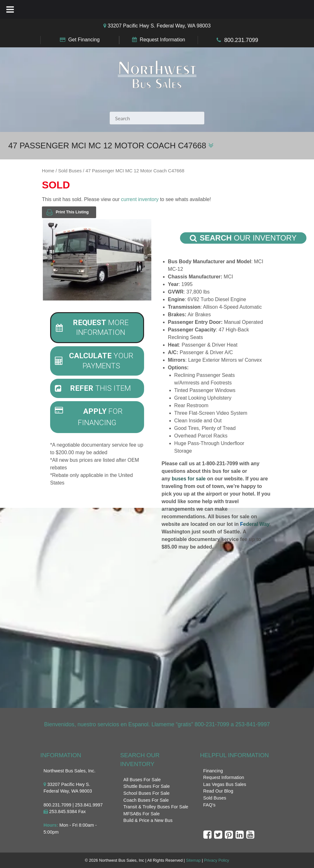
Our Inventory (243, 238)
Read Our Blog (218, 791)
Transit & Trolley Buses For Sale (156, 807)
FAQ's (209, 805)
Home (48, 171)
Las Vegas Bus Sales (225, 784)
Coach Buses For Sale (146, 800)
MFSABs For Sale (141, 814)
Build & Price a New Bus (148, 820)
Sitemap (193, 860)
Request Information (162, 40)
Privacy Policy (217, 860)
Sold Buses (70, 171)
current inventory (140, 199)
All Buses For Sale (142, 780)
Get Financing (84, 40)
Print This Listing (67, 212)
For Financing (89, 417)
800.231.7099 (241, 40)
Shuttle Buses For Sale (146, 786)
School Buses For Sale (146, 793)
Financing (213, 771)
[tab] (97, 328)
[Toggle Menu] (10, 9)
